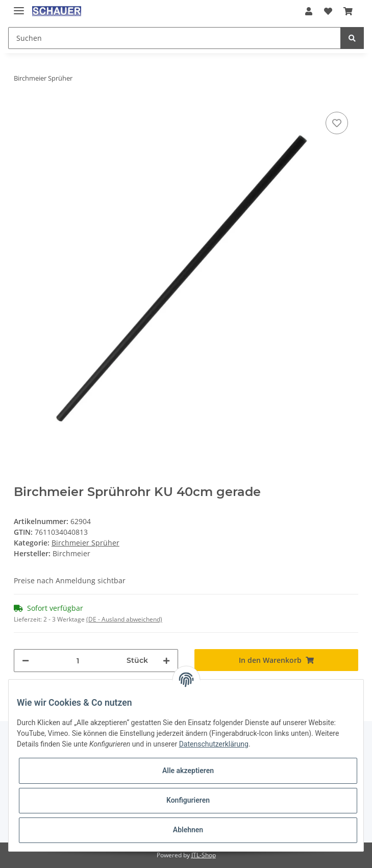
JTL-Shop (204, 855)
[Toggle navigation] (19, 6)
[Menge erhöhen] (166, 661)
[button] (309, 11)
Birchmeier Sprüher (85, 543)
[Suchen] (175, 38)
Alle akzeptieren (188, 771)
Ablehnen (188, 830)
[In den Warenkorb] (277, 660)
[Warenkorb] (348, 11)
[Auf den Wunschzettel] (337, 123)
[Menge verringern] (26, 661)
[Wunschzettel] (328, 11)
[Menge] (78, 661)
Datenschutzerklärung (214, 744)
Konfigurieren (188, 800)
